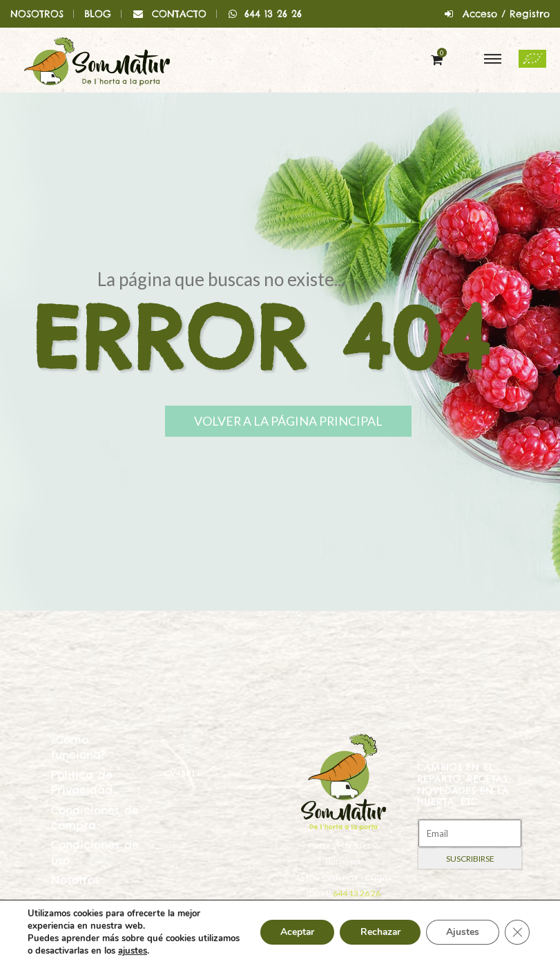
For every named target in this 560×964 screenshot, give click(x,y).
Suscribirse (470, 859)
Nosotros (75, 880)
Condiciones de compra (95, 817)
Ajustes (462, 932)
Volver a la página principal (294, 422)
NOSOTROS (37, 14)
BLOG (98, 14)
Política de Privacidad (82, 782)
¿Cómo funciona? (78, 747)
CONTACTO (179, 14)
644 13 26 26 (265, 14)
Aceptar (293, 932)
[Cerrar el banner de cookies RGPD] (517, 932)
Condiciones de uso (95, 852)
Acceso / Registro (506, 14)
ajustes (177, 951)
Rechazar (378, 932)
